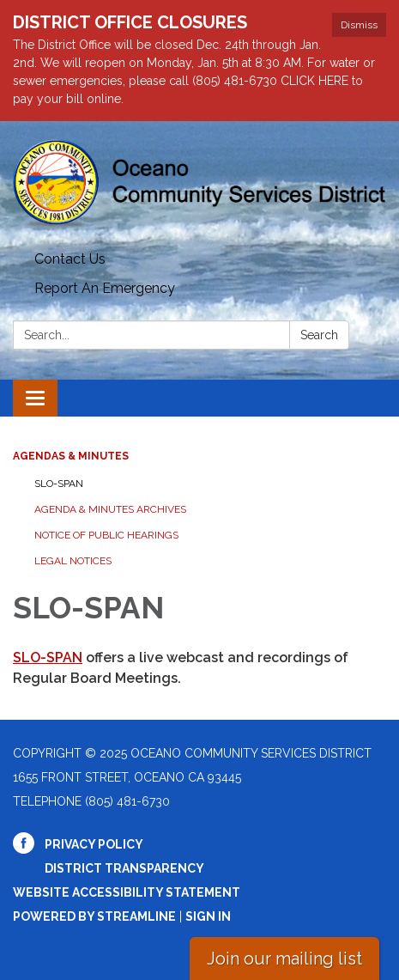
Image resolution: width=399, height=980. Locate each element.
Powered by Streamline (94, 916)
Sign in (208, 916)
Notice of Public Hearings (106, 535)
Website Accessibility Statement (127, 892)
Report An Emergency (105, 288)
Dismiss (359, 25)
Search (319, 335)
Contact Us (70, 259)
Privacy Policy (94, 844)
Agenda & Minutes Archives (110, 509)
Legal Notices (73, 561)
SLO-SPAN (59, 484)
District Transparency (124, 868)
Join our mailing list (284, 959)
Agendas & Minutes (71, 456)
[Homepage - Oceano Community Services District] (199, 183)
